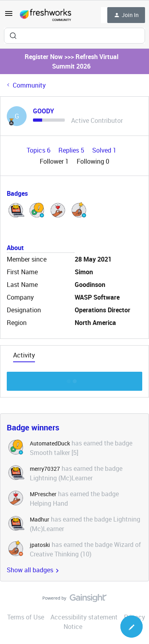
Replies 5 (72, 150)
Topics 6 (39, 150)
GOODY (44, 111)
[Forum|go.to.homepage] (45, 15)
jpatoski (40, 545)
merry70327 (45, 469)
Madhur (40, 519)
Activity (24, 355)
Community (29, 85)
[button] (9, 16)
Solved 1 (104, 150)
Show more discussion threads (74, 379)
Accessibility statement (84, 617)
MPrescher (43, 494)
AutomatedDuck (50, 443)
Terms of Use (26, 617)
